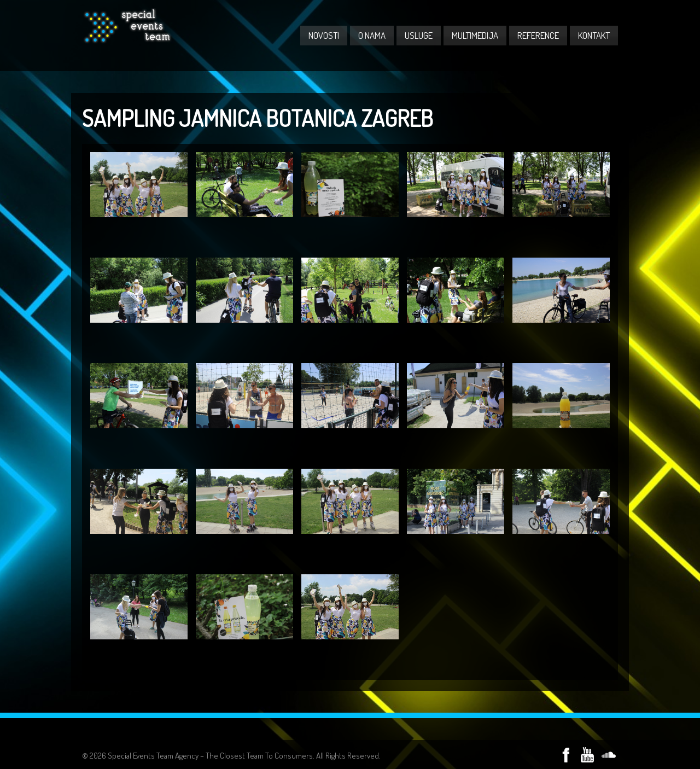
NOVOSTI (324, 35)
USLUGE (419, 35)
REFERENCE (538, 35)
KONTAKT (594, 35)
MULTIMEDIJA (475, 35)
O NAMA (372, 35)
